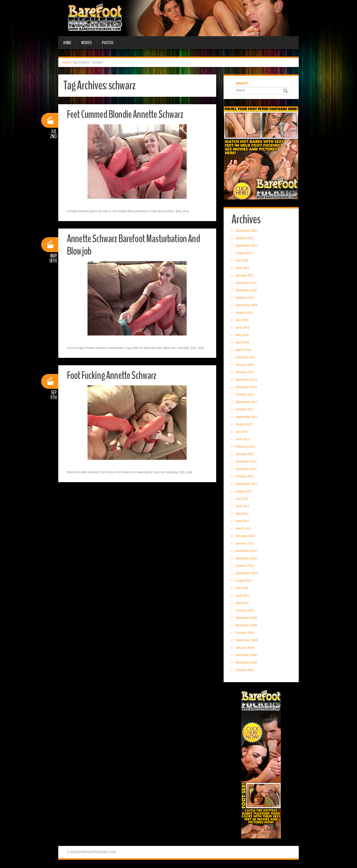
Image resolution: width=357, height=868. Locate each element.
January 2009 (245, 648)
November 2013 (247, 388)
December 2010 (247, 551)
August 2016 (245, 313)
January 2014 (245, 373)
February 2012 (246, 447)
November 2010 (247, 559)
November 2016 (247, 291)
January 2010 (245, 611)
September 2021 (247, 246)
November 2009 (247, 626)
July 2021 (243, 261)
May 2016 (243, 335)
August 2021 (245, 254)
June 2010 (243, 596)
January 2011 (245, 544)
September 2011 (247, 484)
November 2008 (247, 663)
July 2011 (243, 499)
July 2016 (243, 321)
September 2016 (247, 306)
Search (242, 83)
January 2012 (245, 455)
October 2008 (245, 670)
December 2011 (247, 462)
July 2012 (243, 432)
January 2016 (245, 365)
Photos (108, 43)
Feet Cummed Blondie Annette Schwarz (127, 114)
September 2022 (247, 231)
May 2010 (243, 603)
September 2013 (247, 402)
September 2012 (247, 417)
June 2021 (243, 268)
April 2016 (243, 343)
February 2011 (246, 536)
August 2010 (245, 581)
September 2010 (247, 574)
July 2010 (243, 589)
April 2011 (243, 522)
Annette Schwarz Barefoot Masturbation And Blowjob (136, 245)
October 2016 (245, 298)
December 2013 (247, 380)
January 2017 (245, 276)
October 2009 (245, 633)
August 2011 (245, 492)
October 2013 (245, 395)
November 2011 (247, 469)
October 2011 (245, 477)
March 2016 (244, 350)
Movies (87, 43)
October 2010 (245, 566)
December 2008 (247, 656)
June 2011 (243, 507)
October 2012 (245, 410)
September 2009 (247, 641)
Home (67, 43)
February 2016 (246, 358)
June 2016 (243, 328)
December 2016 (247, 283)
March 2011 (244, 529)
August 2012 (245, 425)
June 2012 (243, 440)
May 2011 (243, 514)
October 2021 (245, 239)
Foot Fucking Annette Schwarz (114, 375)
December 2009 (247, 618)
